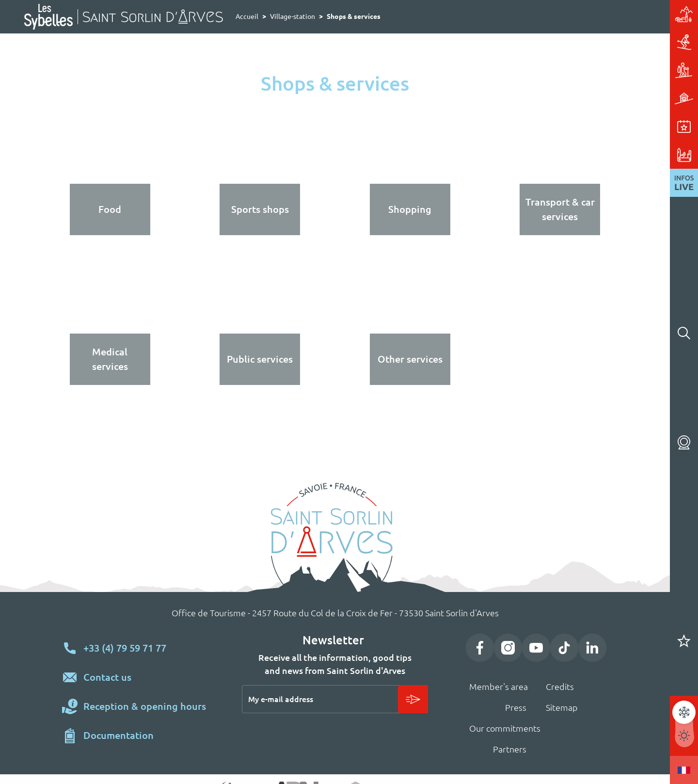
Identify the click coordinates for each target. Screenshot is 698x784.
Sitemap (562, 707)
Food (110, 209)
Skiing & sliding (601, 42)
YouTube (536, 648)
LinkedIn (592, 648)
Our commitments (505, 728)
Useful (601, 155)
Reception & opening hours (145, 706)
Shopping (410, 209)
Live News (684, 183)
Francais (684, 770)
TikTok (564, 648)
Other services (410, 359)
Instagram (508, 648)
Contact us (107, 677)
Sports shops (260, 209)
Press (516, 707)
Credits (560, 687)
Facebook (480, 648)
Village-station (601, 14)
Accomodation (601, 98)
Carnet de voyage (684, 641)
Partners (510, 749)
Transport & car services (560, 209)
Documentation (119, 735)
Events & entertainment (601, 127)
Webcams (684, 442)
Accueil (247, 16)
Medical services (110, 359)
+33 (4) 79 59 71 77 (125, 648)
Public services (260, 359)
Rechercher (684, 333)
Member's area (499, 687)
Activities (601, 70)
